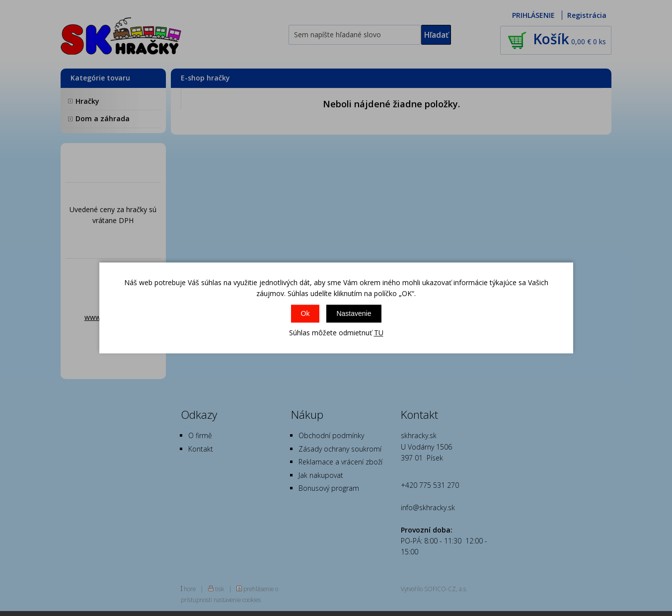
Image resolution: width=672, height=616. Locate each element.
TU (379, 333)
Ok (305, 313)
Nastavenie (354, 313)
